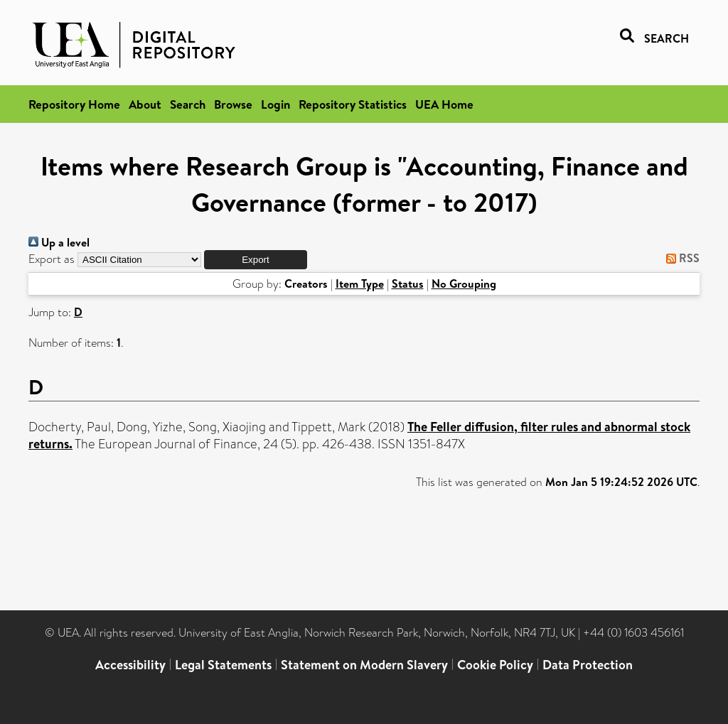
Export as (52, 259)
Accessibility (130, 665)
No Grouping (464, 283)
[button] (256, 260)
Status (408, 283)
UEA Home (444, 104)
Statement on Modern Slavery (364, 665)
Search (188, 104)
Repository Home (74, 104)
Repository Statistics (353, 104)
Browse (233, 104)
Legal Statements (223, 665)
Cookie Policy (495, 665)
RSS (680, 258)
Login (275, 104)
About (145, 104)
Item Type (360, 283)
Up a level (59, 242)
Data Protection (588, 665)
